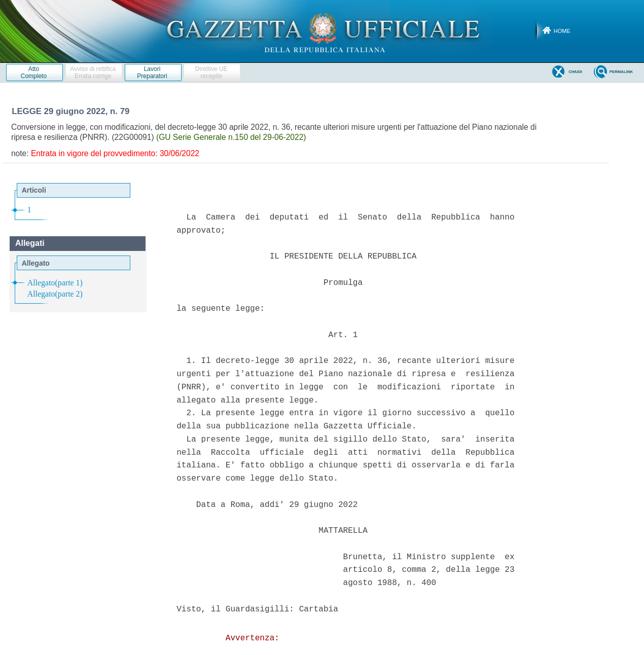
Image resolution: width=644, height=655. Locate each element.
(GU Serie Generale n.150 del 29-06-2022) (231, 137)
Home (562, 31)
